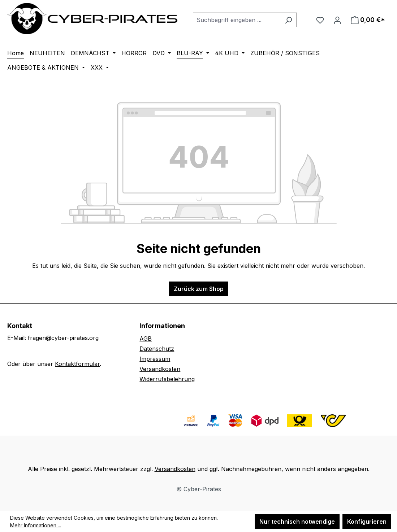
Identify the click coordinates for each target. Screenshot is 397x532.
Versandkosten (160, 369)
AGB (146, 339)
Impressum (155, 359)
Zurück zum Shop (199, 289)
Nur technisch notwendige (297, 522)
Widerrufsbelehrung (167, 379)
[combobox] (237, 20)
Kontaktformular (77, 364)
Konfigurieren (367, 522)
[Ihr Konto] (337, 20)
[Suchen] (288, 20)
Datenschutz (157, 349)
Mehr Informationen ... (36, 525)
